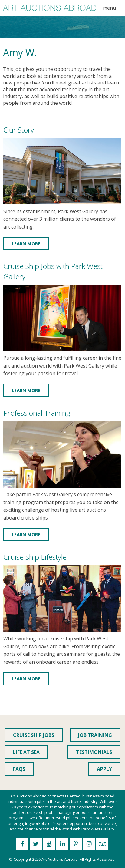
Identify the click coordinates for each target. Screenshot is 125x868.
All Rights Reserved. (98, 859)
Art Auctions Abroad (60, 859)
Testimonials (94, 752)
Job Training (95, 735)
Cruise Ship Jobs (34, 735)
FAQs (19, 769)
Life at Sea (26, 752)
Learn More (26, 243)
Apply (104, 769)
